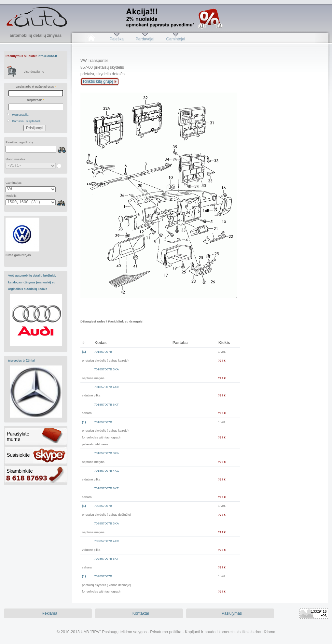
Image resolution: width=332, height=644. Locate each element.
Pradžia (91, 39)
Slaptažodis (36, 100)
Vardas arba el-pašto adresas (36, 87)
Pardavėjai (145, 39)
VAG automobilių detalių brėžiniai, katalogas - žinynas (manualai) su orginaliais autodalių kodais (32, 282)
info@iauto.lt (47, 56)
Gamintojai (175, 39)
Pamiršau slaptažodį (26, 121)
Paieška (117, 39)
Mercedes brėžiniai (21, 361)
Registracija (20, 114)
